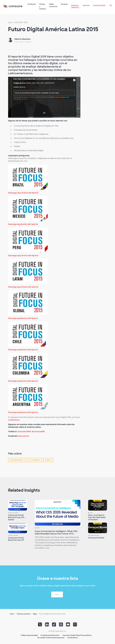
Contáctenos (72, 637)
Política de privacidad (29, 635)
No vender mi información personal (51, 637)
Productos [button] (32, 4)
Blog (10, 22)
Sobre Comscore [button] (53, 5)
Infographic (94, 535)
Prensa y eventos (24, 614)
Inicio (12, 614)
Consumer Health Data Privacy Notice (77, 635)
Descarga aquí (15, 193)
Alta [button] (57, 594)
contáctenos (14, 420)
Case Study (13, 513)
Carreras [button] (64, 4)
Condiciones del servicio (50, 635)
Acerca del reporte (30, 193)
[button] (75, 8)
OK (44, 113)
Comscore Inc (23, 436)
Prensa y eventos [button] (43, 6)
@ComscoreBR (38, 431)
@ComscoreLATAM (23, 431)
